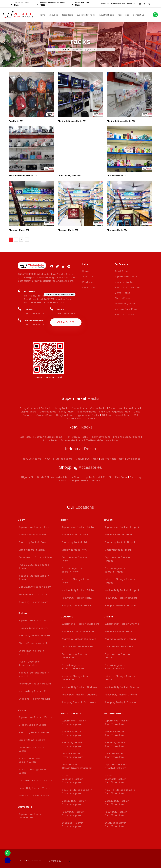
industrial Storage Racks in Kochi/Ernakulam (120, 792)
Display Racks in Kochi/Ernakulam (114, 755)
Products (87, 282)
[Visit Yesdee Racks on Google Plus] (69, 266)
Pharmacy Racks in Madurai (34, 636)
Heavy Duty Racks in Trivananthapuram (73, 814)
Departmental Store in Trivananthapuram (77, 766)
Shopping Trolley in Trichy (76, 605)
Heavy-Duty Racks (125, 304)
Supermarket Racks (86, 15)
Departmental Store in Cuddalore (74, 656)
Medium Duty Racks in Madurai (36, 691)
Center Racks (122, 293)
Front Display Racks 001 (70, 176)
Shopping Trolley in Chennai (120, 702)
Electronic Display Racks (49, 437)
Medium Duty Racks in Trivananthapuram (74, 803)
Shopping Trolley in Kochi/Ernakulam (115, 825)
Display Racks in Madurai (33, 643)
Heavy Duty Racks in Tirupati (121, 598)
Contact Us (138, 15)
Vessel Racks (123, 415)
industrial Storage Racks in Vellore (34, 771)
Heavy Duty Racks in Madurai (35, 684)
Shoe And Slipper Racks (127, 437)
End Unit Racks (48, 412)
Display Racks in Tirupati (118, 550)
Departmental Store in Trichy (74, 559)
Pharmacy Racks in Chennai (120, 639)
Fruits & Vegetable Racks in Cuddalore (73, 667)
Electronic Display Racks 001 (72, 121)
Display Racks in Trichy (74, 550)
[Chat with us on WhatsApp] (155, 15)
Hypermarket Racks (87, 415)
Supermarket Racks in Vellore (35, 717)
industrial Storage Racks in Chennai (120, 678)
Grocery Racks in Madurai (33, 628)
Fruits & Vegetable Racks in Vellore (29, 760)
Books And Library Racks (55, 408)
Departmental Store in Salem (35, 557)
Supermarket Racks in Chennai (122, 624)
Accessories (123, 15)
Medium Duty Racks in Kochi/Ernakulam (117, 803)
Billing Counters (29, 408)
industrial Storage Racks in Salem (34, 578)
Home (43, 15)
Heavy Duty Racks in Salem (34, 594)
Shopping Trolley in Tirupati (120, 605)
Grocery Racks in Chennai (119, 631)
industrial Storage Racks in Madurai (34, 674)
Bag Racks (26, 437)
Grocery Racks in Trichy (75, 535)
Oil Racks (107, 415)
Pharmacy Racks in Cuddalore (79, 639)
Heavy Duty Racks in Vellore (34, 788)
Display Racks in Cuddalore (77, 647)
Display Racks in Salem (32, 550)
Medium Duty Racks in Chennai (122, 687)
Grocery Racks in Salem (32, 535)
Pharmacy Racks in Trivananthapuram (72, 744)
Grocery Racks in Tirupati (119, 535)
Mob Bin (108, 477)
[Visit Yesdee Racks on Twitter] (145, 4)
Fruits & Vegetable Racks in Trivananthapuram (72, 779)
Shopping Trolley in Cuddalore (79, 702)
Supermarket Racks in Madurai (36, 620)
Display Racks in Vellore (32, 740)
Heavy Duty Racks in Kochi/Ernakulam (116, 814)
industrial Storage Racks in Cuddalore (77, 678)
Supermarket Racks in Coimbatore (31, 816)
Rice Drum (121, 477)
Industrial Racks (106, 15)
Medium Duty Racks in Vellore (35, 780)
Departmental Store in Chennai (117, 656)
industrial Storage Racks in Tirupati (120, 581)
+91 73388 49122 (35, 314)
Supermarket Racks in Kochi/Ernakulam (117, 722)
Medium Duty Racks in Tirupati (122, 590)
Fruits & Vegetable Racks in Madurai (29, 663)
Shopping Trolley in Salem (33, 602)
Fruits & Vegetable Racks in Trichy (72, 570)
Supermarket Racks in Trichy (78, 527)
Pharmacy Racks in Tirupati (120, 542)
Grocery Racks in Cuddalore (78, 631)
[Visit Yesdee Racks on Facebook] (140, 4)
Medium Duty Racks (87, 459)
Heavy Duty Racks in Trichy (77, 598)
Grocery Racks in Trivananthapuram (72, 733)
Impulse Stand (92, 477)
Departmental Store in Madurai (31, 652)
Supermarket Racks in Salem (35, 527)
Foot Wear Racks (86, 412)
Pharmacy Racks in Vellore (34, 732)
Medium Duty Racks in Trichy (78, 590)
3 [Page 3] (21, 239)
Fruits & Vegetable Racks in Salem (34, 567)
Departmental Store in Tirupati (117, 559)
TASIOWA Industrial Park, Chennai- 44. (121, 4)
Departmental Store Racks (124, 408)
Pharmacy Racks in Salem (33, 542)
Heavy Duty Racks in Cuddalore (79, 695)
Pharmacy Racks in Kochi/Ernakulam (115, 744)
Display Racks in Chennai (119, 647)
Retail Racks (67, 15)
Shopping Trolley (124, 314)
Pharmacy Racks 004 (117, 230)
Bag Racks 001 (16, 121)
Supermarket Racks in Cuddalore (80, 624)
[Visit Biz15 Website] (68, 861)
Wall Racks (90, 418)
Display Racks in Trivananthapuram (72, 755)
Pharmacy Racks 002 (19, 230)
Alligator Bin (27, 477)
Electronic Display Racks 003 (23, 176)
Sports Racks (50, 440)
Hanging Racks (65, 415)
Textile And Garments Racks (102, 440)
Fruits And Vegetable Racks (115, 412)
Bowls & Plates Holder (50, 477)
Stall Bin (96, 481)
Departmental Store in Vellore (31, 749)
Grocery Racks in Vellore (33, 725)
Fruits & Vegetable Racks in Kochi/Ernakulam (115, 779)
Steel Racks (133, 459)
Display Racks (122, 298)
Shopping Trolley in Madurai (34, 699)
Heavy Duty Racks (31, 459)
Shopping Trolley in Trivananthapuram (72, 825)
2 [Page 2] (16, 239)
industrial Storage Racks (58, 459)
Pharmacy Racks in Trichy (76, 542)
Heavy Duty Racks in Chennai (121, 695)
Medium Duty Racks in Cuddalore (80, 687)
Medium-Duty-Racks (126, 309)
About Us (54, 15)
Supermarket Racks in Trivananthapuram (74, 722)
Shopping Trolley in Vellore (34, 796)
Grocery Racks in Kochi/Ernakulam (114, 733)
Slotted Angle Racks (112, 459)
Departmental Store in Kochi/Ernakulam (116, 766)
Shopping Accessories (127, 287)
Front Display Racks (77, 437)
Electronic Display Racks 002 (121, 121)
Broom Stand (73, 477)
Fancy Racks (66, 412)
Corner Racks (98, 408)
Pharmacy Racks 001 (117, 176)
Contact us (89, 287)
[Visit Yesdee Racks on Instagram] (149, 4)
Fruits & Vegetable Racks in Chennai (115, 667)
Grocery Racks (44, 415)
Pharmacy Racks (100, 437)
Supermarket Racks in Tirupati (122, 527)
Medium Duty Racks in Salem (35, 587)
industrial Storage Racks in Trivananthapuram (77, 792)
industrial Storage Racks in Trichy (77, 581)
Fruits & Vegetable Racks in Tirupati (115, 570)
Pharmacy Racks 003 (68, 230)
